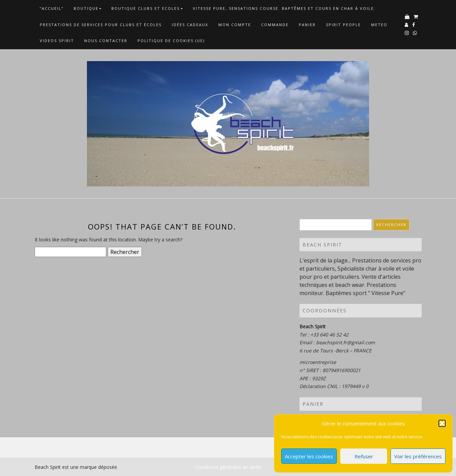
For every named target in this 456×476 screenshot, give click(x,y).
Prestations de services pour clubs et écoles (101, 25)
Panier (307, 25)
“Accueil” (52, 8)
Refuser (364, 456)
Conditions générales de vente (228, 467)
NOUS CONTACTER (106, 41)
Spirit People (343, 25)
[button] (442, 423)
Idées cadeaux (190, 25)
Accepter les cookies (309, 456)
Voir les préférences (418, 456)
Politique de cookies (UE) (171, 41)
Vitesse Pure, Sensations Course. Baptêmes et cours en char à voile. (284, 8)
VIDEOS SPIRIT (57, 41)
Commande (275, 25)
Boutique (86, 8)
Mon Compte (235, 25)
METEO (379, 25)
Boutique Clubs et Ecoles (145, 8)
